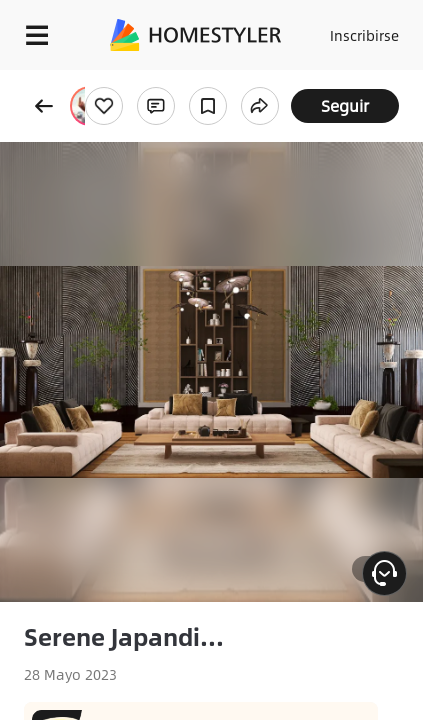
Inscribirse (364, 35)
